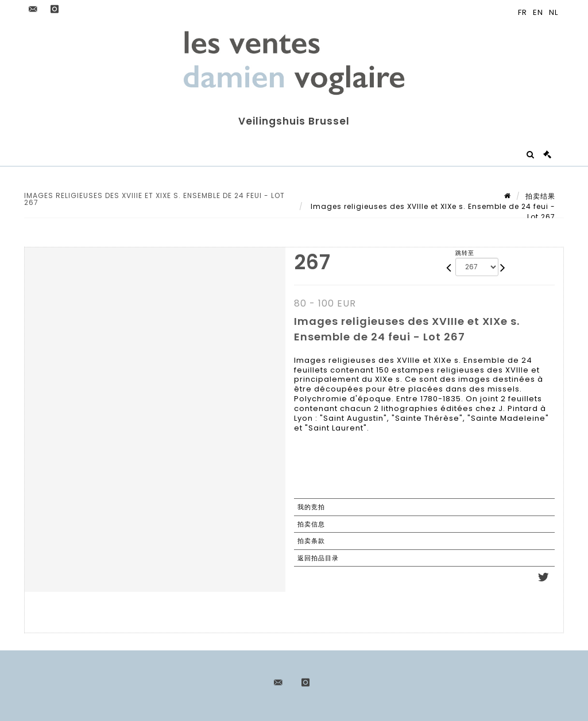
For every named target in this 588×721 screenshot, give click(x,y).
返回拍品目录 (318, 558)
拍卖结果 (540, 196)
